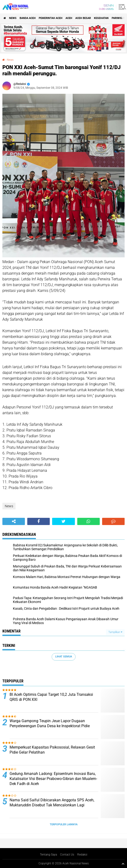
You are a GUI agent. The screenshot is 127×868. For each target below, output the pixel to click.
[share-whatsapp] (88, 521)
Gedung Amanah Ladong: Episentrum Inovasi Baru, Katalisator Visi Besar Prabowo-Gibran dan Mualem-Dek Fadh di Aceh (53, 779)
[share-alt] (14, 521)
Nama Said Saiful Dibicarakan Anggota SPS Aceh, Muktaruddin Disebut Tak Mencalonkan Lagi (52, 803)
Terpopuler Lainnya (64, 824)
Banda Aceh (28, 18)
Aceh (69, 18)
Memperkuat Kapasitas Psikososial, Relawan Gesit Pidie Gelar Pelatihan (52, 750)
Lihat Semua (64, 657)
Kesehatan (101, 18)
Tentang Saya (48, 855)
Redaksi (82, 855)
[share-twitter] (63, 521)
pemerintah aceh (51, 18)
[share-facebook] (39, 521)
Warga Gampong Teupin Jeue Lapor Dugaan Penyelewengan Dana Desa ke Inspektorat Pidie (50, 723)
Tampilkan (115, 632)
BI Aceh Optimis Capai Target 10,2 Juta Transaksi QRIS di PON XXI (51, 697)
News (13, 18)
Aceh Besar (83, 18)
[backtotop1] (123, 864)
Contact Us (67, 855)
